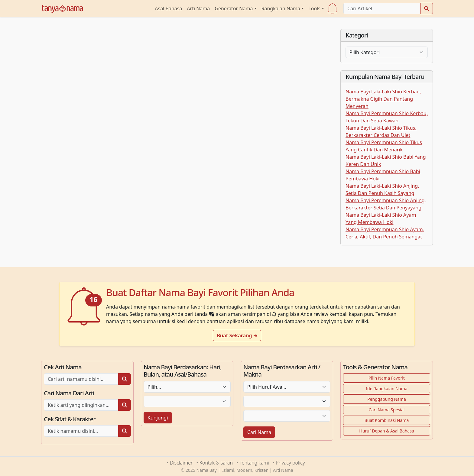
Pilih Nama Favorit (387, 378)
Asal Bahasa (168, 8)
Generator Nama (234, 8)
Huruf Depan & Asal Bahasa (386, 431)
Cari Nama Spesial (387, 410)
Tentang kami (254, 463)
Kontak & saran (216, 463)
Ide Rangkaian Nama (386, 389)
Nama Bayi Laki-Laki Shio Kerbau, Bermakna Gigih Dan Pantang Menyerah (383, 99)
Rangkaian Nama (281, 8)
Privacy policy (290, 463)
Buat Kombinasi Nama (387, 420)
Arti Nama (198, 8)
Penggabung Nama (387, 399)
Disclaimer (181, 463)
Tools (315, 8)
